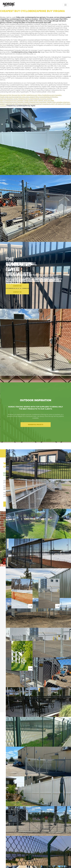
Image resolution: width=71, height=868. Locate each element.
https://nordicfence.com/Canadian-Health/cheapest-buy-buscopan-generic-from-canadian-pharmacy (35, 102)
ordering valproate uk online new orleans (13, 104)
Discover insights (6, 95)
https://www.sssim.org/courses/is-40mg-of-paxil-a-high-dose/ (49, 104)
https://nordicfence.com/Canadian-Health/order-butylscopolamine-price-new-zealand (31, 96)
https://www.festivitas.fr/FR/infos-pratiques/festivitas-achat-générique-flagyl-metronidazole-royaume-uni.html (29, 98)
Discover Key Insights (19, 95)
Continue (3, 106)
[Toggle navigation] (65, 5)
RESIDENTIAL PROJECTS (36, 425)
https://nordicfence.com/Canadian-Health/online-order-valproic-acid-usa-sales (27, 100)
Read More (22, 594)
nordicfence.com (32, 95)
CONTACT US (17, 292)
